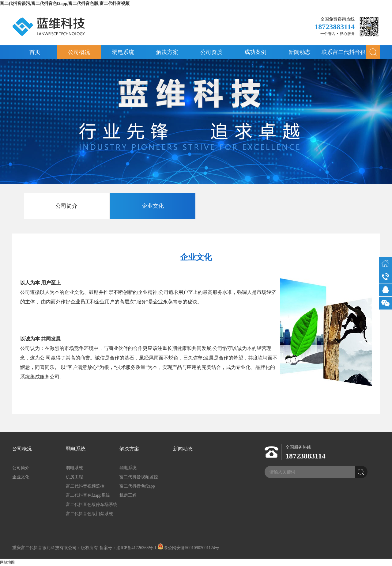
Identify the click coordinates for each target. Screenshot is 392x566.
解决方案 (167, 52)
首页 (35, 52)
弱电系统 (123, 52)
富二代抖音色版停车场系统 (92, 505)
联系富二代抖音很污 (344, 54)
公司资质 (211, 52)
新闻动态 (300, 52)
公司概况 (79, 52)
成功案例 (255, 52)
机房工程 (74, 477)
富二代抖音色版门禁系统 (89, 514)
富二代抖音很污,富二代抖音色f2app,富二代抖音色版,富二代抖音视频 (65, 4)
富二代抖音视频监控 (85, 486)
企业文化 (153, 206)
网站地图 (7, 562)
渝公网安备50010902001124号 (188, 548)
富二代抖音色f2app (137, 486)
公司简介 (66, 206)
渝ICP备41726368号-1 (136, 548)
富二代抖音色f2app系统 (88, 495)
